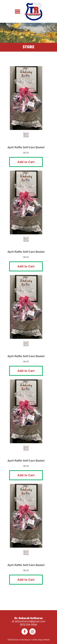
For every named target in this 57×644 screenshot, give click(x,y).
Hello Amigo (38, 640)
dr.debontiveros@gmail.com (28, 622)
